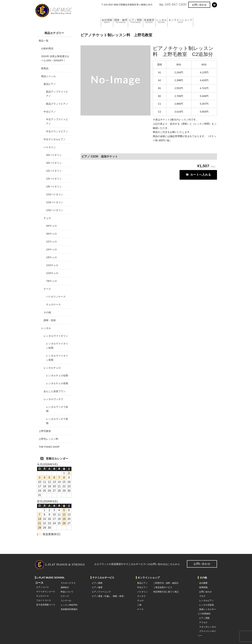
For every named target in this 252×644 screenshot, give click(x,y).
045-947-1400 (176, 4)
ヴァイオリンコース (46, 592)
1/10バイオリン (55, 194)
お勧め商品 (47, 48)
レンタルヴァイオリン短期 (57, 346)
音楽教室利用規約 (69, 609)
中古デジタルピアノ (55, 139)
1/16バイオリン (55, 202)
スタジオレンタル (208, 627)
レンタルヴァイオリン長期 (57, 358)
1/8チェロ (51, 257)
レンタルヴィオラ (53, 399)
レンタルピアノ (206, 601)
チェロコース (43, 596)
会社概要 (203, 583)
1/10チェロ (52, 265)
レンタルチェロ (52, 368)
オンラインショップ (194, 13)
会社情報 (107, 13)
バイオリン (50, 147)
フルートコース (44, 600)
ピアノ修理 (97, 587)
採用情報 (203, 587)
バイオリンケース (56, 297)
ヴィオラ (141, 596)
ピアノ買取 (141, 13)
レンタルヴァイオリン (56, 336)
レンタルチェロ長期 (57, 383)
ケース (47, 289)
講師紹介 (65, 587)
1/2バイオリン (54, 171)
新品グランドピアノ (57, 104)
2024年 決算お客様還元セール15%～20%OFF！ (55, 58)
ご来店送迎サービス (163, 587)
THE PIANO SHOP (49, 447)
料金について (67, 592)
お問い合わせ (199, 5)
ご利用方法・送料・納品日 (166, 583)
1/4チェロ (51, 249)
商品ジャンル (48, 76)
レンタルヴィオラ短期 (57, 409)
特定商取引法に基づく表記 (166, 592)
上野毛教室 (45, 431)
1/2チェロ (51, 242)
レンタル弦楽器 (206, 605)
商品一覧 (44, 41)
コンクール (66, 601)
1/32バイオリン (55, 210)
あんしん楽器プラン (55, 391)
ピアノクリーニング (101, 592)
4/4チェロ (51, 226)
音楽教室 (157, 13)
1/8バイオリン (54, 187)
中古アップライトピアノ (57, 121)
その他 (47, 312)
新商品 (45, 68)
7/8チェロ (51, 281)
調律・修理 (124, 13)
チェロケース (53, 304)
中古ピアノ (50, 112)
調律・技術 (50, 320)
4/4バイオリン (54, 155)
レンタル (172, 13)
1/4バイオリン (54, 179)
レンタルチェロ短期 (57, 375)
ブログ (202, 596)
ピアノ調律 (97, 583)
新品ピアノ (50, 84)
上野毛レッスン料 (48, 439)
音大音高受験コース (46, 605)
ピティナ (65, 596)
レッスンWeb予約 (69, 605)
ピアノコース (43, 587)
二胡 (139, 605)
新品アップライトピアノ (57, 94)
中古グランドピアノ (57, 131)
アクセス (203, 622)
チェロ (47, 218)
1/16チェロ (52, 273)
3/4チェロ (51, 234)
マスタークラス (68, 583)
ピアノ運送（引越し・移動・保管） (109, 596)
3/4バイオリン (54, 163)
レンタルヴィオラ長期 (57, 421)
